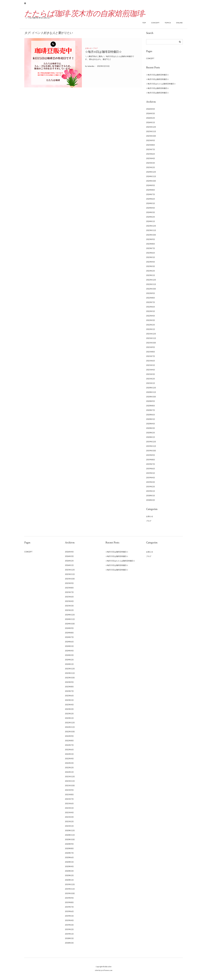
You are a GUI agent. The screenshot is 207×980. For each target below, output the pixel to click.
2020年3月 (150, 430)
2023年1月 (150, 277)
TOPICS (168, 24)
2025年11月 (151, 133)
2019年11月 (151, 448)
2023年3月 (150, 268)
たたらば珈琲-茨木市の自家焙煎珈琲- (88, 15)
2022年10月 (151, 290)
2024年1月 (150, 223)
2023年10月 (151, 236)
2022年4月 (150, 317)
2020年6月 (150, 416)
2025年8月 (150, 146)
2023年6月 (150, 254)
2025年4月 (150, 160)
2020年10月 (151, 398)
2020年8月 (150, 407)
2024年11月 (151, 178)
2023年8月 (150, 245)
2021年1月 (150, 385)
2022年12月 (151, 281)
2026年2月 (150, 120)
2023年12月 (151, 227)
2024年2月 (150, 218)
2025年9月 (150, 142)
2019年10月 (151, 452)
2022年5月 (150, 313)
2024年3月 (150, 214)
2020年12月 (151, 389)
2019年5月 (150, 475)
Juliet (110, 968)
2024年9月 (150, 187)
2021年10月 (151, 344)
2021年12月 (151, 335)
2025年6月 (150, 155)
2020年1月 (150, 439)
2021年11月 (151, 340)
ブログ (95, 50)
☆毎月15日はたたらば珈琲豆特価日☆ (161, 85)
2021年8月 (150, 353)
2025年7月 (150, 151)
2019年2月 (150, 488)
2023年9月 (150, 241)
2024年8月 (150, 191)
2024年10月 (151, 182)
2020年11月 (151, 394)
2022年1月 (150, 331)
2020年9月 (150, 403)
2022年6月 (150, 308)
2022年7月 (150, 304)
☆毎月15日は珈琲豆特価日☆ (103, 53)
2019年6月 (150, 470)
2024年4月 (150, 209)
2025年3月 (150, 164)
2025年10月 (151, 138)
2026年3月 (150, 115)
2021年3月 (150, 376)
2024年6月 (150, 200)
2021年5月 (150, 367)
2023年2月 (150, 272)
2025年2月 (150, 169)
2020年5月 (150, 421)
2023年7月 (150, 250)
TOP (144, 24)
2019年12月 (151, 443)
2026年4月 (150, 111)
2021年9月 (150, 349)
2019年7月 (150, 466)
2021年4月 (150, 371)
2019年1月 (150, 493)
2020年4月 (150, 425)
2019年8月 (150, 461)
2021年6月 (150, 362)
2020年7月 (150, 412)
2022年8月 (150, 299)
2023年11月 (151, 232)
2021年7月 (150, 358)
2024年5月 (150, 205)
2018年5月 (150, 497)
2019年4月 (150, 479)
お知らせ (88, 50)
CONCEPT (155, 24)
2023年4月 (150, 263)
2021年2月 (150, 380)
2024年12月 (151, 173)
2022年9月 (150, 295)
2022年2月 (150, 326)
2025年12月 (151, 129)
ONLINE (179, 24)
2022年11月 (151, 286)
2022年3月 (150, 322)
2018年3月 (150, 502)
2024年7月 (150, 196)
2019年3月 (150, 484)
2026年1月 (150, 124)
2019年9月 (150, 457)
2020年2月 (150, 434)
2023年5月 (150, 259)
